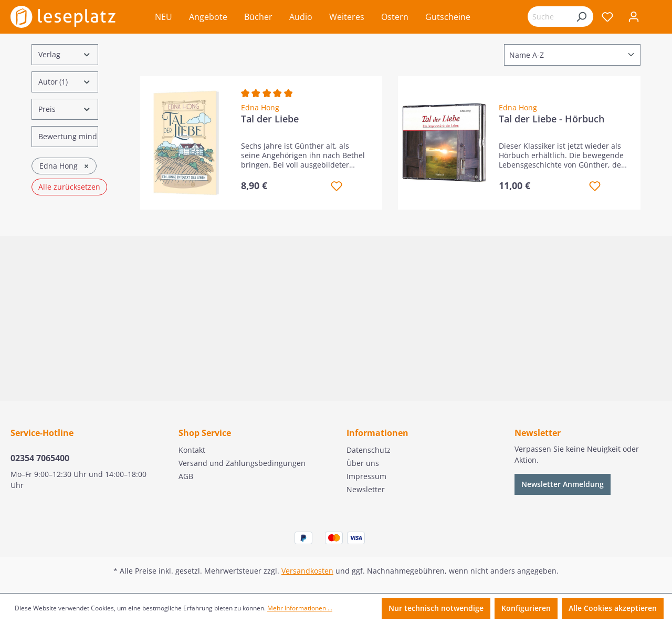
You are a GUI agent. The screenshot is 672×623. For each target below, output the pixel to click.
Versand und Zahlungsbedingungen (242, 463)
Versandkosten (307, 571)
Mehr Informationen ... (300, 608)
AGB (186, 476)
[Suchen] (581, 17)
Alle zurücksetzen (69, 187)
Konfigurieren (526, 608)
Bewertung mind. (68, 136)
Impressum (366, 476)
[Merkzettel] (607, 17)
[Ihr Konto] (634, 17)
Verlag (65, 54)
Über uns (363, 463)
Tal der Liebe (270, 119)
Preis (65, 109)
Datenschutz (369, 450)
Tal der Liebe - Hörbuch (552, 119)
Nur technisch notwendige (436, 608)
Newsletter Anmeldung (563, 484)
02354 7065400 (40, 458)
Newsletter (366, 489)
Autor (65, 82)
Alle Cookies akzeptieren (613, 608)
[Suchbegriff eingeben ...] (549, 17)
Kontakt (192, 450)
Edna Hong (260, 107)
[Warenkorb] (654, 18)
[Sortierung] (572, 55)
